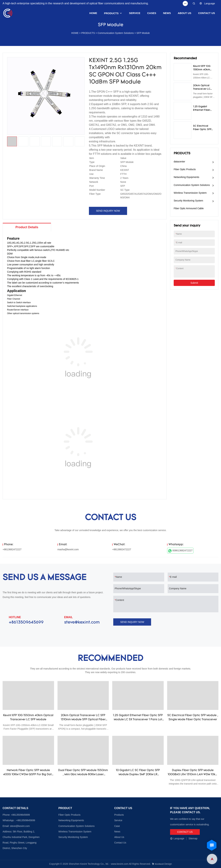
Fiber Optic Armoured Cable (189, 208)
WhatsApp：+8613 (13, 820)
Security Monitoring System (188, 201)
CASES (152, 13)
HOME (93, 13)
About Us (119, 837)
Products (119, 815)
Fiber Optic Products (185, 169)
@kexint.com (23, 826)
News (117, 832)
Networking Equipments (186, 177)
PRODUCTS (111, 13)
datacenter (179, 162)
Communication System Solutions (116, 33)
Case (117, 826)
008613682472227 (180, 551)
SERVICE (135, 13)
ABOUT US (184, 13)
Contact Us (120, 843)
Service (118, 820)
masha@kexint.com (68, 549)
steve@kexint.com (82, 622)
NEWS (167, 13)
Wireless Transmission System (190, 193)
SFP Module (143, 33)
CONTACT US (207, 13)
